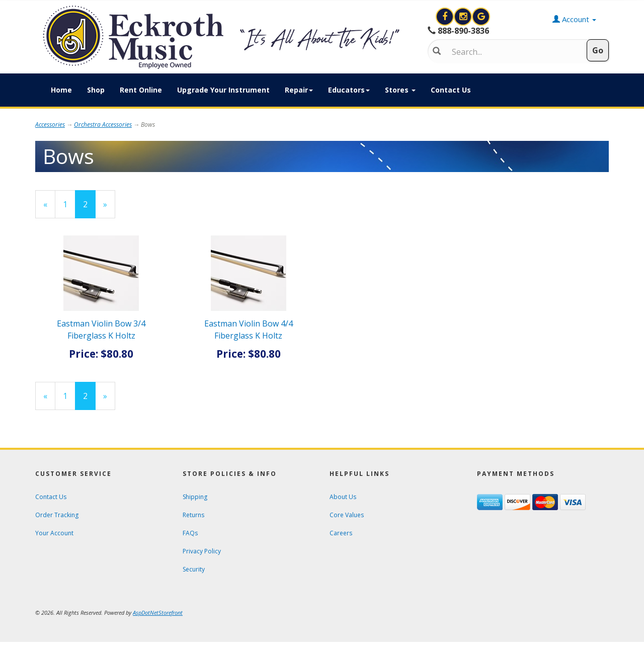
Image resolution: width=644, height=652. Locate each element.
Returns (193, 515)
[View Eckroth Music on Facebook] (446, 17)
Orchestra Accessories (103, 125)
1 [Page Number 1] (69, 204)
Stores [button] (400, 90)
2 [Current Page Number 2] (89, 208)
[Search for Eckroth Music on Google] (481, 17)
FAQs (190, 533)
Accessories (50, 125)
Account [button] (574, 19)
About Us (343, 497)
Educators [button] (349, 90)
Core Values (347, 515)
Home (61, 90)
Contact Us (451, 90)
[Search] (511, 52)
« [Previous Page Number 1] (49, 208)
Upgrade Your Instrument (223, 90)
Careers (341, 533)
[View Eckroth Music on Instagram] (464, 17)
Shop (96, 90)
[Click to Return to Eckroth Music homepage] (224, 37)
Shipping (195, 497)
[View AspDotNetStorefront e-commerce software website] (158, 613)
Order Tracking (57, 515)
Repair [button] (299, 90)
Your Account (54, 533)
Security (194, 569)
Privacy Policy (202, 551)
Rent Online (141, 90)
